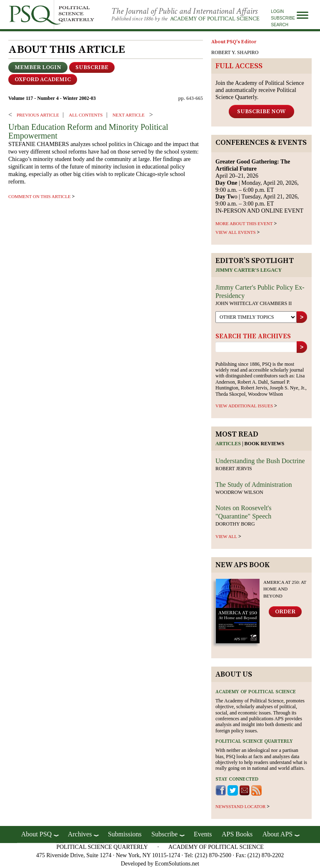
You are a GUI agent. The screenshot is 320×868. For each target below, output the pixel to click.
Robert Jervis (234, 469)
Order (285, 612)
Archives (80, 834)
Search (280, 25)
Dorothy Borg (235, 524)
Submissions (125, 834)
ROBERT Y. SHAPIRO (235, 52)
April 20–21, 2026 (253, 169)
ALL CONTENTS (86, 115)
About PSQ (36, 834)
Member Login (38, 67)
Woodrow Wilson (239, 492)
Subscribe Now (261, 112)
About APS (277, 834)
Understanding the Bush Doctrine (260, 461)
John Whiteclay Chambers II (254, 303)
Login (277, 11)
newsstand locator (240, 806)
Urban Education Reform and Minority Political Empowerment (88, 131)
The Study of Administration (254, 485)
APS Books (237, 834)
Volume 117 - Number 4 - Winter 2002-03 (52, 98)
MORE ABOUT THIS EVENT (244, 223)
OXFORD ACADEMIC (43, 79)
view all (226, 536)
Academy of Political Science (215, 19)
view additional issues (244, 406)
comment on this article (40, 196)
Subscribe (283, 18)
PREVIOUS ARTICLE (38, 115)
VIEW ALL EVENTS (236, 232)
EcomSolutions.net (177, 864)
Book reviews (265, 444)
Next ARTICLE (129, 115)
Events (203, 834)
